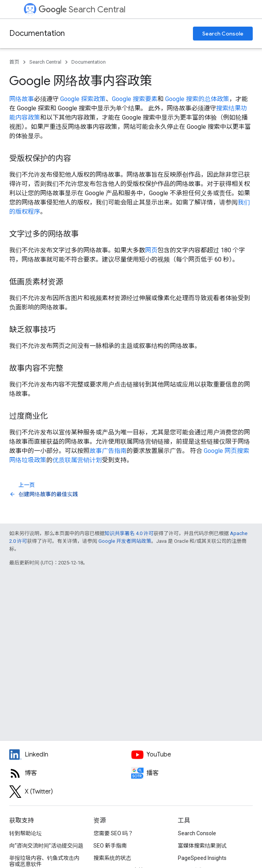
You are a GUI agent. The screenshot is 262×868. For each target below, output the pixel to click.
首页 (14, 62)
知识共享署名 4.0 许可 (129, 533)
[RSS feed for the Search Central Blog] (70, 773)
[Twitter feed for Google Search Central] (70, 792)
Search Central (82, 9)
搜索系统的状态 (112, 858)
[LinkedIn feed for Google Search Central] (70, 755)
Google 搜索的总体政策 (197, 99)
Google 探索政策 (83, 99)
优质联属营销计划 (77, 460)
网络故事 (22, 99)
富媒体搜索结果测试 (202, 846)
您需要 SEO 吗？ (113, 833)
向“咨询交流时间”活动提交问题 (46, 846)
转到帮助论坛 (25, 833)
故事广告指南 (108, 451)
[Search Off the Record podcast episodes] (192, 773)
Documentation (37, 33)
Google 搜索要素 (135, 99)
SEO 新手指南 (110, 846)
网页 (151, 250)
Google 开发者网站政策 (125, 541)
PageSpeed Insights (202, 858)
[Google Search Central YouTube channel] (192, 755)
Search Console (223, 34)
